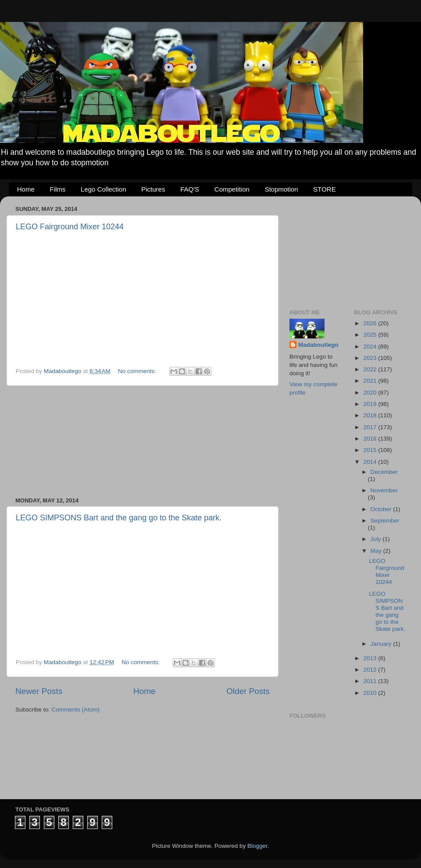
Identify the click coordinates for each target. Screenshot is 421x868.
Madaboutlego (318, 345)
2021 (371, 381)
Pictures (153, 189)
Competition (232, 189)
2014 (371, 462)
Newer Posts (39, 691)
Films (58, 189)
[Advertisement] (143, 441)
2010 (371, 693)
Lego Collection (103, 189)
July (377, 539)
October (382, 509)
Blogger (257, 846)
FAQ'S (190, 189)
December (384, 472)
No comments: (138, 371)
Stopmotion (282, 189)
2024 (371, 347)
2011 (371, 681)
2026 (371, 323)
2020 (371, 393)
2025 (371, 335)
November (384, 490)
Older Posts (248, 691)
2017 (371, 427)
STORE (324, 189)
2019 (371, 404)
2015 (371, 450)
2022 (371, 369)
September (385, 521)
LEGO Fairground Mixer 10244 (70, 227)
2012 (371, 670)
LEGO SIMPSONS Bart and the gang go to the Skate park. (119, 518)
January (382, 644)
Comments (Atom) (76, 710)
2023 (371, 358)
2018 (371, 415)
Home (26, 189)
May (377, 551)
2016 (371, 439)
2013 (371, 658)
